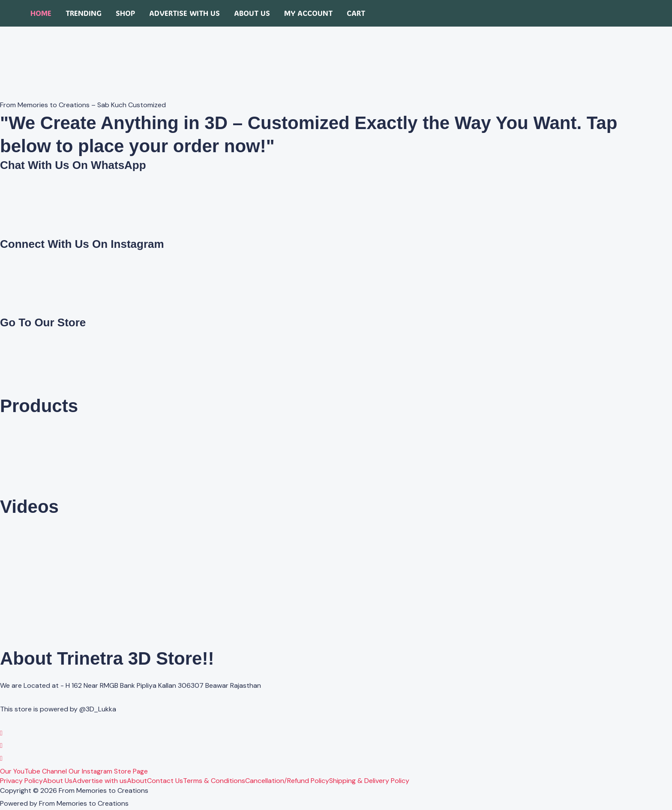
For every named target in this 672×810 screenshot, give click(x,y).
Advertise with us (184, 13)
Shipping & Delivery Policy (369, 781)
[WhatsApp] (1, 733)
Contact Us (165, 781)
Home (41, 13)
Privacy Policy (21, 781)
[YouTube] (1, 758)
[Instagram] (1, 745)
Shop (125, 13)
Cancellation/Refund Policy (287, 781)
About (137, 781)
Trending (84, 13)
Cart (356, 13)
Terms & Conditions (214, 781)
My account (308, 13)
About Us (252, 13)
